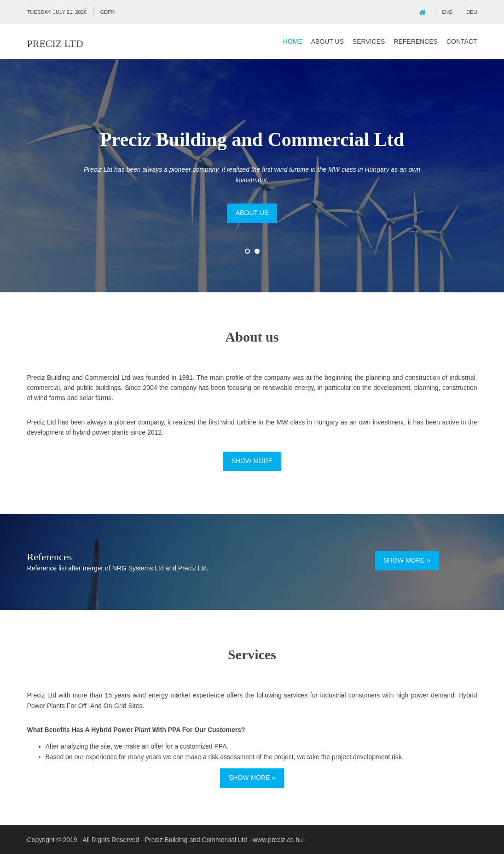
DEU (472, 12)
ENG (447, 12)
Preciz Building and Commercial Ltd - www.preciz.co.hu (224, 840)
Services (369, 41)
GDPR (107, 12)
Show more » (407, 560)
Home (293, 41)
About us (327, 41)
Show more (252, 461)
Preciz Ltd (55, 44)
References (416, 41)
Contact (462, 41)
